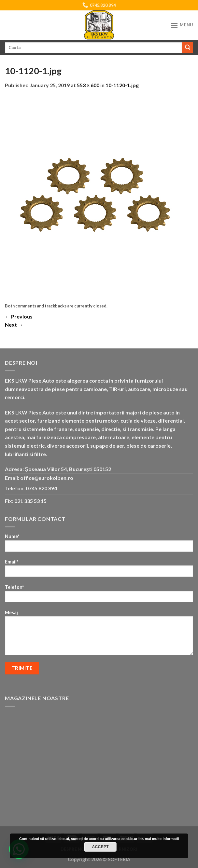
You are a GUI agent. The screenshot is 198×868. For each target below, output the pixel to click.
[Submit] (188, 47)
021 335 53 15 (30, 501)
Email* (99, 570)
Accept (100, 847)
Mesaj (99, 635)
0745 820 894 (41, 488)
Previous (19, 316)
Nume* (99, 545)
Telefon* (99, 596)
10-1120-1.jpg (122, 85)
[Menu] (182, 25)
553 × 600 (88, 85)
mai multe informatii (162, 839)
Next (14, 325)
